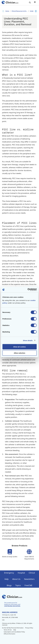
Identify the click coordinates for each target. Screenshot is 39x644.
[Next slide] (36, 11)
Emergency (9, 573)
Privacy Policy (29, 628)
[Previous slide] (3, 11)
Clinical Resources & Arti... (19, 11)
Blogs (9, 585)
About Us (16, 579)
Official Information (9, 634)
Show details (28, 340)
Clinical (32, 573)
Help (6, 579)
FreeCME (28, 585)
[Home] (10, 3)
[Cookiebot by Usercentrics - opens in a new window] (28, 290)
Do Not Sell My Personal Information (13, 628)
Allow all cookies (19, 347)
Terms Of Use (8, 630)
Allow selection (19, 353)
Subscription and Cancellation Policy (14, 632)
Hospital (21, 573)
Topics (18, 585)
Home (7, 11)
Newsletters (29, 579)
